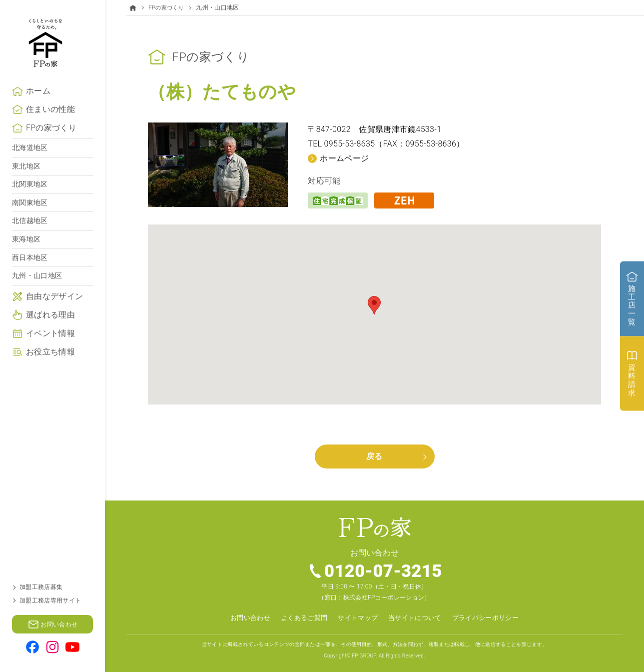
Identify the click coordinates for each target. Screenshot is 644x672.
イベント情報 (50, 351)
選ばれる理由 (50, 333)
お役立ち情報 (50, 370)
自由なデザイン (54, 314)
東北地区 (26, 184)
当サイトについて (417, 617)
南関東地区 (30, 220)
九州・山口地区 (37, 293)
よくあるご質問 (299, 617)
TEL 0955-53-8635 (341, 144)
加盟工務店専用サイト (50, 600)
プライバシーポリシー (492, 617)
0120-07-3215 (383, 571)
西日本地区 (30, 275)
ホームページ (344, 158)
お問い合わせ (243, 617)
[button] (374, 305)
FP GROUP (364, 655)
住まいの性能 (50, 127)
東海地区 (26, 257)
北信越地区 (30, 238)
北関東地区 (30, 202)
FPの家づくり (51, 146)
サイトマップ (357, 617)
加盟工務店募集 (41, 587)
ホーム (38, 109)
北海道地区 (30, 165)
